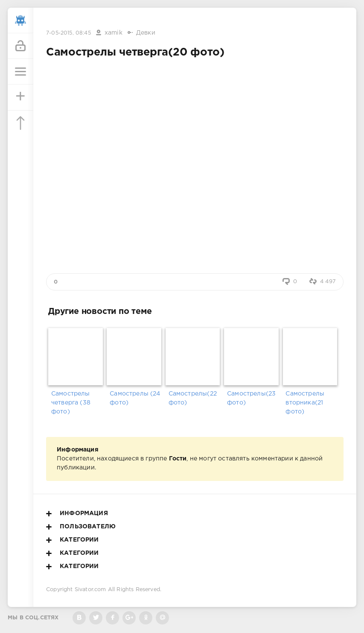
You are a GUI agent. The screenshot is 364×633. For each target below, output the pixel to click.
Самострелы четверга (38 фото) (71, 403)
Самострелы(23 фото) (251, 398)
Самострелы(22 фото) (193, 398)
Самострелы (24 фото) (135, 398)
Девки (146, 33)
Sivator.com (90, 590)
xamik (114, 33)
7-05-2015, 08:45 (68, 33)
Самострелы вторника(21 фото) (305, 403)
